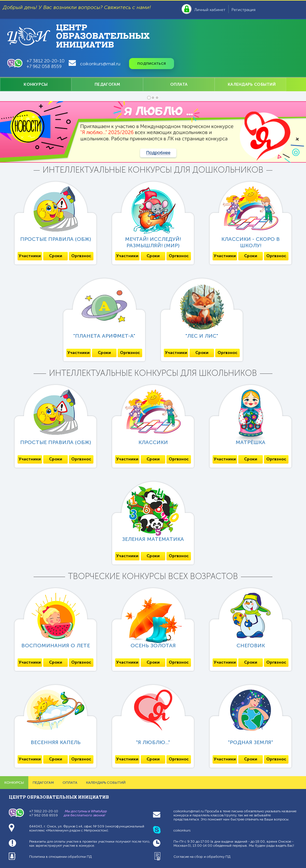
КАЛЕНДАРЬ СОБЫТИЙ (252, 84)
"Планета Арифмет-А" (104, 336)
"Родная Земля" (251, 742)
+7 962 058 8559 (44, 66)
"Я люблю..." (153, 742)
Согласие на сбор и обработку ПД (202, 857)
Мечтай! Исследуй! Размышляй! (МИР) (153, 242)
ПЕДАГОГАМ (107, 84)
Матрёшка (251, 442)
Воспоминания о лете (56, 646)
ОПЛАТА (179, 84)
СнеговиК (251, 646)
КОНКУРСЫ (36, 84)
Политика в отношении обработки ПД (60, 857)
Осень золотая (153, 646)
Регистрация (244, 10)
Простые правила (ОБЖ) (56, 239)
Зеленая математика (153, 539)
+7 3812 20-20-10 (46, 61)
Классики (153, 442)
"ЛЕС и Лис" (202, 336)
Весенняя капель (56, 742)
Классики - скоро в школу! (251, 242)
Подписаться (152, 64)
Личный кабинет (210, 10)
